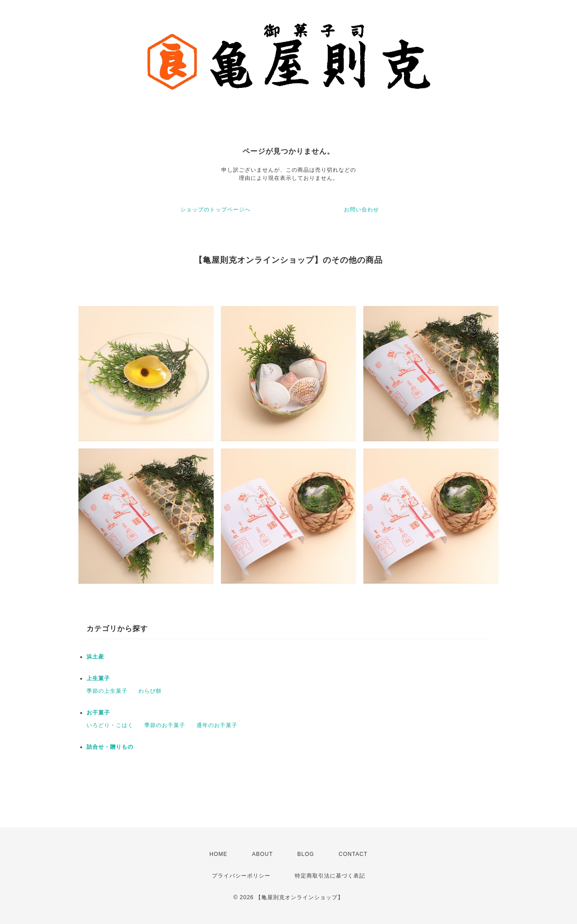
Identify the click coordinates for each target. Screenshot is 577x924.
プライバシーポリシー (241, 876)
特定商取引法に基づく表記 (330, 876)
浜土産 (95, 657)
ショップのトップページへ (215, 210)
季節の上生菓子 (107, 691)
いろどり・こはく (110, 725)
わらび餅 (150, 691)
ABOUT (262, 854)
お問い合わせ (362, 210)
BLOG (306, 854)
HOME (219, 854)
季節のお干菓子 (165, 725)
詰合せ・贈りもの (110, 747)
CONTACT (353, 854)
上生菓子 (98, 678)
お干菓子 (98, 713)
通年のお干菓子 (217, 725)
